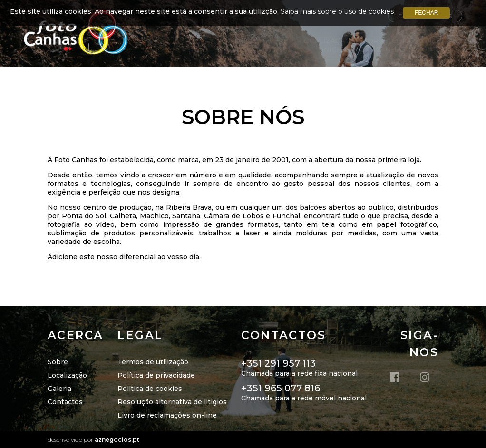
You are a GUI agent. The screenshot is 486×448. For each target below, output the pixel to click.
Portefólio (386, 41)
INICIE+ (335, 49)
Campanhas (383, 49)
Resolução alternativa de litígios (172, 402)
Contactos (65, 402)
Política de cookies (150, 389)
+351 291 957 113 (278, 363)
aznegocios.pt (117, 440)
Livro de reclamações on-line (167, 415)
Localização (325, 41)
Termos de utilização (153, 362)
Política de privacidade (156, 375)
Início (240, 41)
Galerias (440, 41)
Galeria (59, 389)
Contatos (437, 49)
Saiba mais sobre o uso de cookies (337, 11)
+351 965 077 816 (281, 388)
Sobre (276, 41)
